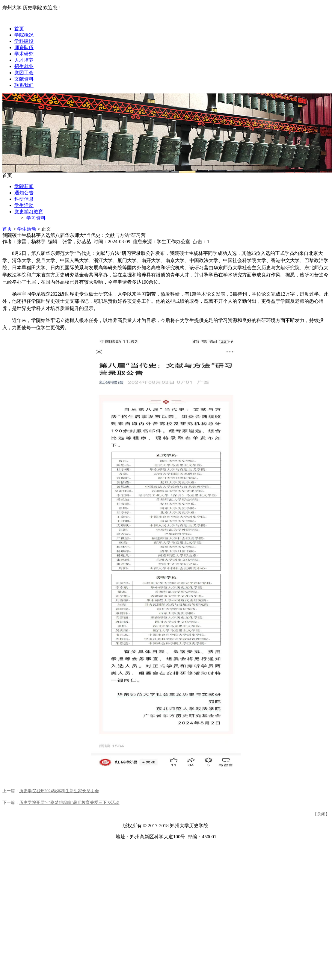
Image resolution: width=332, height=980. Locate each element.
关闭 (321, 814)
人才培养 (24, 60)
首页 (19, 29)
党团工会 (24, 73)
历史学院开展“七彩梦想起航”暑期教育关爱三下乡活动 (69, 803)
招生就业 (24, 66)
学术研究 (24, 54)
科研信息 (24, 199)
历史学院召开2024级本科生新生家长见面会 (59, 791)
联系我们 (24, 85)
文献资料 (24, 79)
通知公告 (24, 193)
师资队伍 (24, 47)
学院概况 (24, 35)
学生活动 (24, 205)
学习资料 (36, 218)
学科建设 (24, 41)
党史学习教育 (29, 212)
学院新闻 (24, 186)
